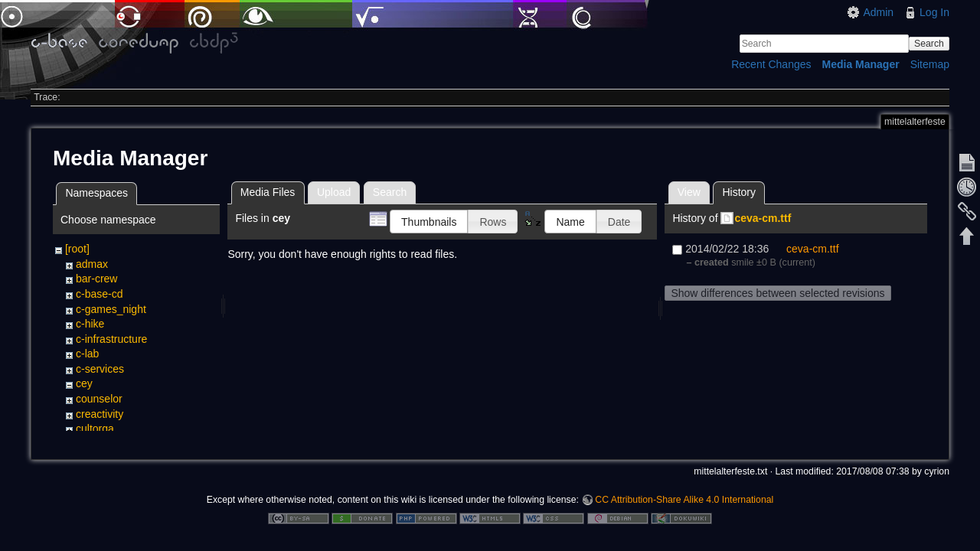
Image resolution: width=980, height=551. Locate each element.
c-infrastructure (111, 339)
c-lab (87, 354)
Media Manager (861, 64)
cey (84, 383)
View (689, 192)
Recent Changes (771, 64)
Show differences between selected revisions (777, 293)
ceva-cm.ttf (763, 218)
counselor (99, 399)
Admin (878, 12)
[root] (77, 249)
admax (92, 264)
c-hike (90, 324)
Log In (934, 12)
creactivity (100, 414)
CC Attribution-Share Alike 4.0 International (684, 500)
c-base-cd (99, 294)
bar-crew (96, 279)
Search (929, 44)
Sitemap (930, 64)
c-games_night (111, 309)
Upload (334, 192)
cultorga (95, 429)
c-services (100, 369)
